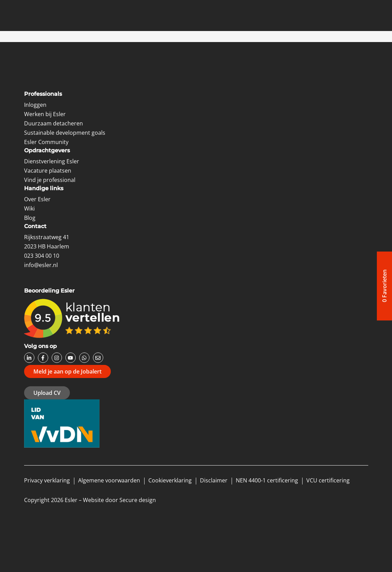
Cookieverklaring (170, 480)
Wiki (29, 208)
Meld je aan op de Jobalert (67, 371)
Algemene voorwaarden (109, 480)
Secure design (138, 500)
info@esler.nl (41, 265)
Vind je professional (50, 180)
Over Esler (37, 199)
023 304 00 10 (42, 256)
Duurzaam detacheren (54, 123)
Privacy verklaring (47, 480)
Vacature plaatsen (48, 171)
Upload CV (47, 393)
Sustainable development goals (65, 133)
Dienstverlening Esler (52, 161)
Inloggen (35, 105)
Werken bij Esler (45, 114)
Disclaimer (214, 480)
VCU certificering (328, 480)
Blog (30, 218)
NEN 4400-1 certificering (267, 480)
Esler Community (46, 142)
